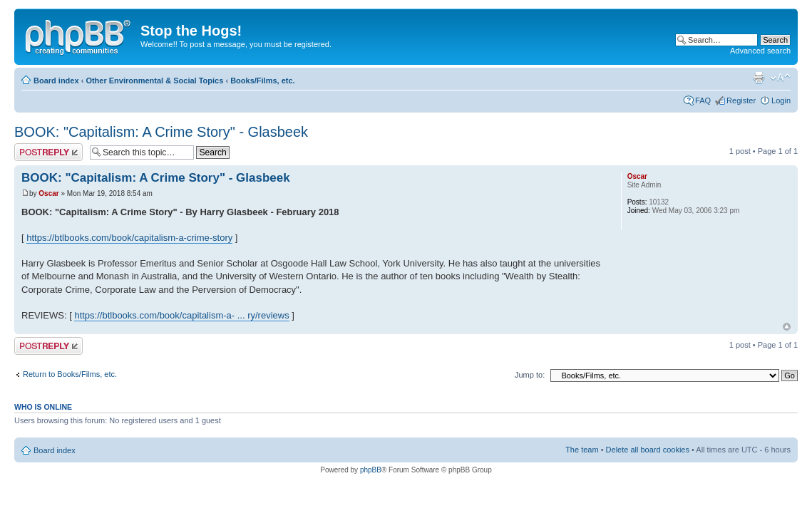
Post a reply (48, 152)
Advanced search (760, 51)
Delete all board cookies (648, 450)
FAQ (703, 100)
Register (741, 100)
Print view (759, 78)
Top (787, 327)
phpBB (371, 470)
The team (582, 450)
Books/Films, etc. (262, 81)
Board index (56, 81)
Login (781, 100)
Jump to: (530, 375)
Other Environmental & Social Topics (154, 81)
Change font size (780, 78)
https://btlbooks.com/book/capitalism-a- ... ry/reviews (181, 315)
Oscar (48, 193)
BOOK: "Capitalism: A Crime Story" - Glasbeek (161, 132)
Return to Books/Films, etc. (70, 374)
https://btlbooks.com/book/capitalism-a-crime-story (129, 238)
